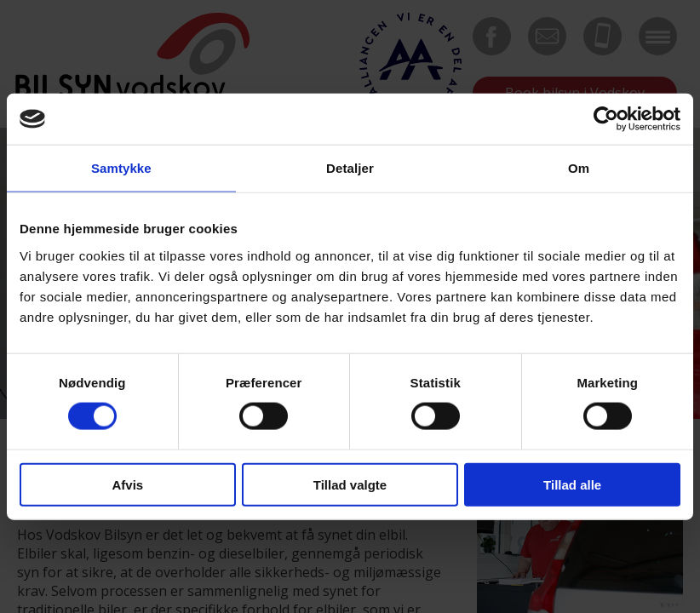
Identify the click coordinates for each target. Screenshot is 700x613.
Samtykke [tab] (121, 168)
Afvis (127, 484)
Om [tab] (579, 168)
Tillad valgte (350, 484)
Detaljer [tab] (350, 168)
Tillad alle (572, 484)
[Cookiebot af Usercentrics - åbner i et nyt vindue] (606, 119)
